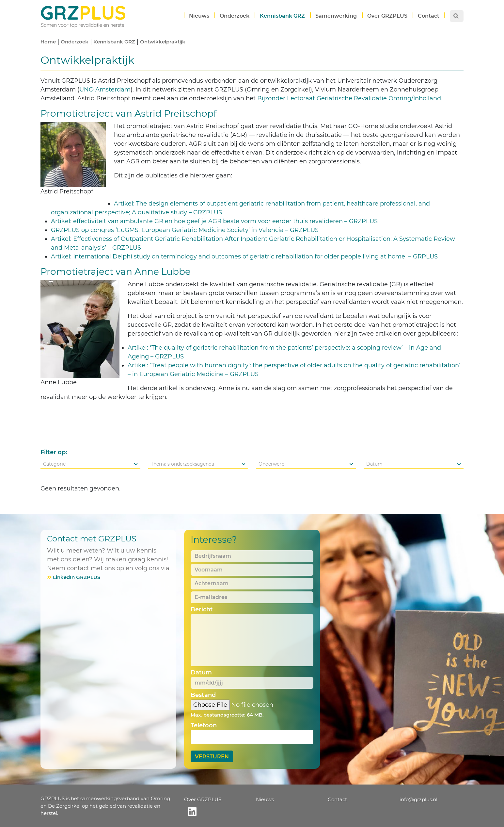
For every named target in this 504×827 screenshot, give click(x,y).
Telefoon (204, 725)
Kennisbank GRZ (282, 16)
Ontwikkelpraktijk (163, 42)
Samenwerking (336, 16)
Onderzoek (235, 16)
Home (48, 42)
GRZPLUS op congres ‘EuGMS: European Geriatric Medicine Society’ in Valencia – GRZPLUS (185, 230)
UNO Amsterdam (105, 90)
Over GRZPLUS (387, 16)
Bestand (203, 695)
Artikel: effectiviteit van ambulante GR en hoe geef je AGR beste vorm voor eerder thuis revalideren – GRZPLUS (214, 221)
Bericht (202, 609)
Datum (201, 672)
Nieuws (199, 16)
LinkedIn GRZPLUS (77, 577)
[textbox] (90, 464)
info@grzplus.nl (418, 799)
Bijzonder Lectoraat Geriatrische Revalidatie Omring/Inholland (349, 98)
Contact (429, 16)
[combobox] (90, 464)
